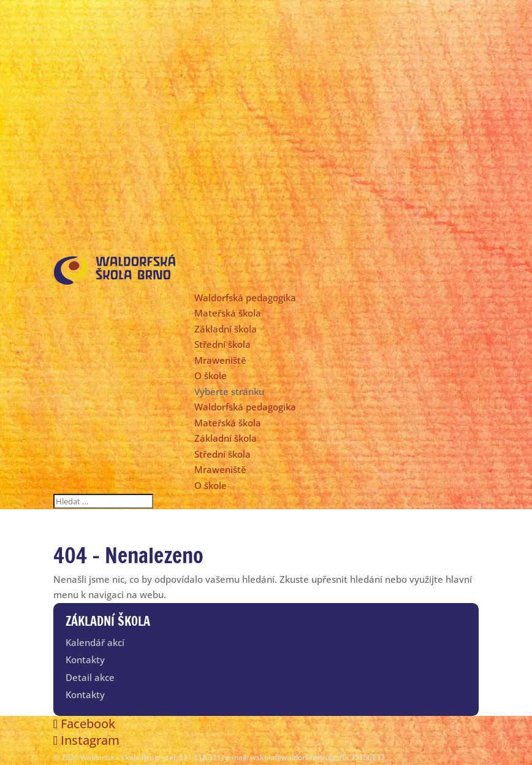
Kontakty (85, 659)
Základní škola (226, 329)
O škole (211, 375)
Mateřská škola (228, 313)
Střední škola (222, 344)
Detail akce (90, 677)
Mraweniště (220, 360)
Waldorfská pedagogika (245, 298)
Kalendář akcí (95, 642)
